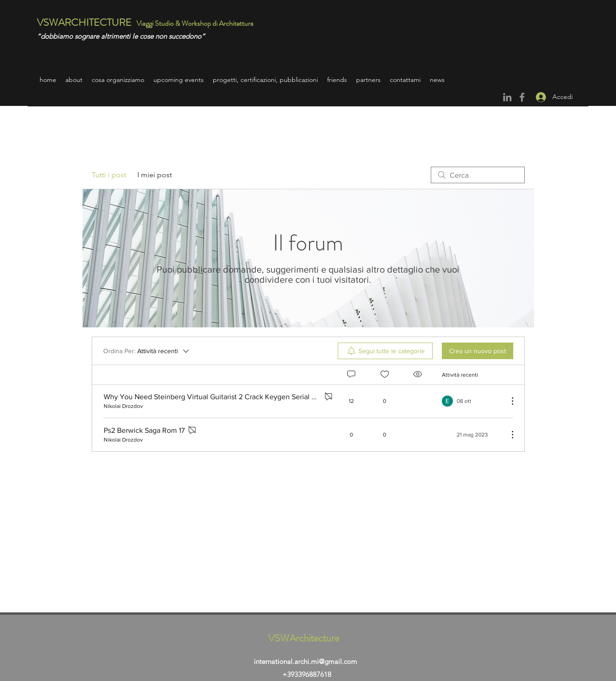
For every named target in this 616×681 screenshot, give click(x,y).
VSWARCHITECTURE (84, 22)
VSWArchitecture (304, 638)
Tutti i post (109, 175)
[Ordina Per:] (147, 351)
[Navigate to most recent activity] (472, 401)
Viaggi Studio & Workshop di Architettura (196, 23)
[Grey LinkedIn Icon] (507, 97)
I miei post (155, 175)
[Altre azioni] (508, 401)
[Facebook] (522, 97)
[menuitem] (385, 351)
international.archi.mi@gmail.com (305, 661)
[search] (478, 175)
